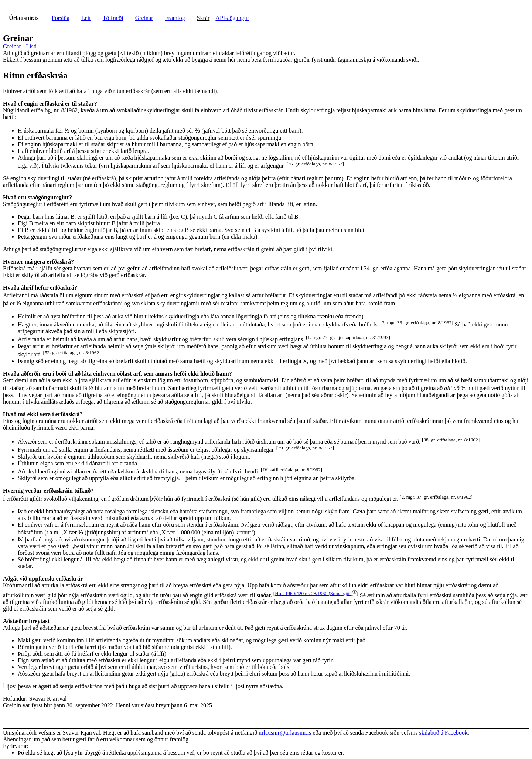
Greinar (144, 18)
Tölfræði (113, 18)
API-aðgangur (232, 18)
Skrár (203, 18)
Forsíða (61, 18)
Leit (86, 18)
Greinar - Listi (20, 46)
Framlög (175, 18)
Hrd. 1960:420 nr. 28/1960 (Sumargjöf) (314, 593)
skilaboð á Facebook (443, 733)
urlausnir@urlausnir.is (285, 733)
